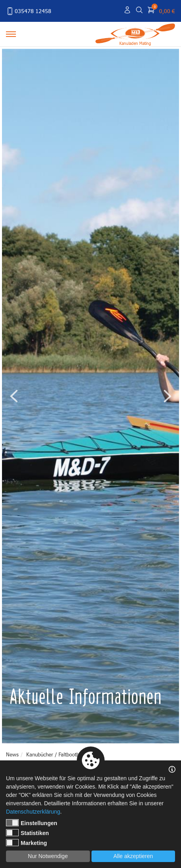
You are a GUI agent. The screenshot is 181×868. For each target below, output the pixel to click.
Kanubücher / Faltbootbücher (59, 754)
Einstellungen (32, 823)
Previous (14, 396)
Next (167, 396)
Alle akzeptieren (133, 856)
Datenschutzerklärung (33, 812)
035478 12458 (29, 11)
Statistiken (27, 833)
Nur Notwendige (48, 856)
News (12, 754)
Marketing (26, 843)
